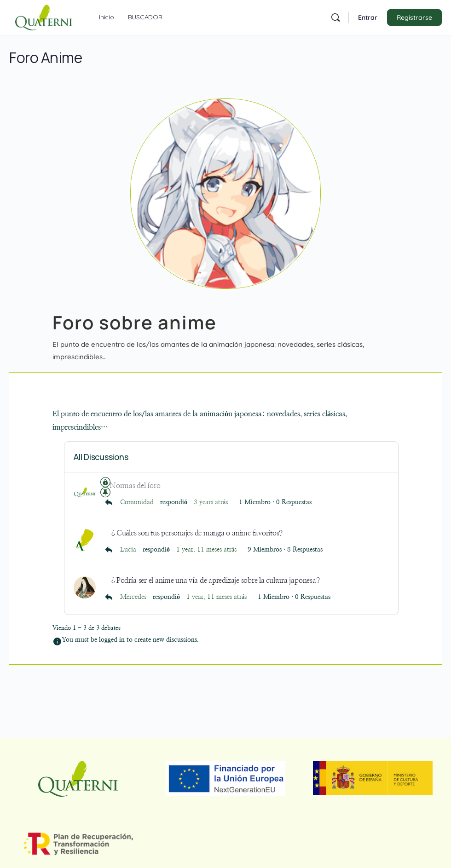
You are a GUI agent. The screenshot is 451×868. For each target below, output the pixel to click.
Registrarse (414, 17)
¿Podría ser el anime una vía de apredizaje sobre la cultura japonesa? (214, 580)
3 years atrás (211, 502)
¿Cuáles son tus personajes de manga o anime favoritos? (196, 533)
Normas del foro (135, 486)
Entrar (368, 17)
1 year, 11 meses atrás (206, 550)
